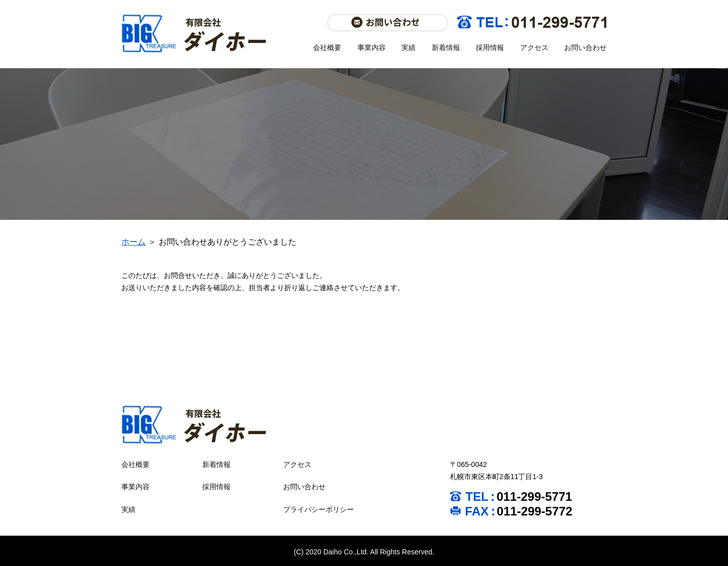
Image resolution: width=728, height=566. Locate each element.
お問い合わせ (585, 48)
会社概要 (327, 48)
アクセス (534, 48)
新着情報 (446, 48)
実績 (408, 48)
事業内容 (372, 48)
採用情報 (490, 48)
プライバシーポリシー (318, 509)
